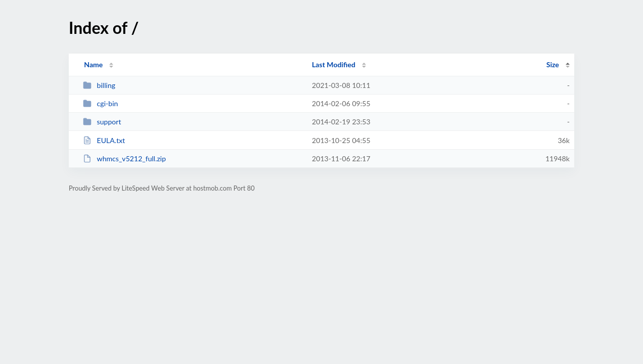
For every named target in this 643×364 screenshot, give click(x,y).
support (102, 122)
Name (93, 64)
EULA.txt (104, 140)
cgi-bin (100, 103)
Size (553, 64)
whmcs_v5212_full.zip (124, 158)
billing (99, 85)
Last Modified (334, 64)
